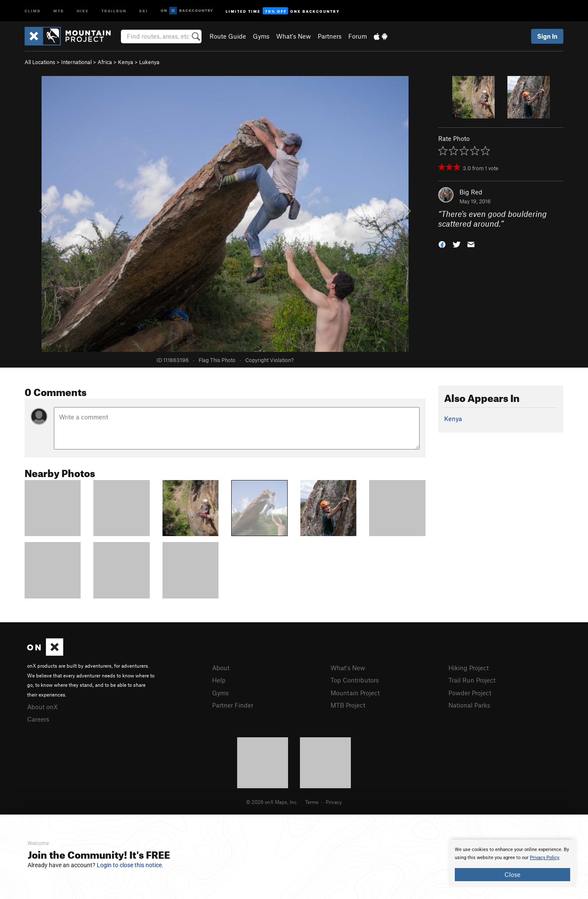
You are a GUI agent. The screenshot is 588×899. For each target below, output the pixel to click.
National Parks (469, 705)
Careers (38, 719)
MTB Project (348, 705)
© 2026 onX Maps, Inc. (272, 802)
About (221, 668)
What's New (294, 36)
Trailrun (114, 10)
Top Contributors (355, 680)
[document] (512, 863)
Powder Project (470, 693)
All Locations (40, 62)
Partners (330, 36)
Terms (312, 802)
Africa (105, 62)
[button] (442, 243)
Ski (144, 10)
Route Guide (228, 36)
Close (512, 874)
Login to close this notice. (130, 865)
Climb (33, 10)
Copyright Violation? (269, 360)
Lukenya (149, 62)
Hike (83, 10)
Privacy (334, 802)
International (76, 62)
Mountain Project (355, 693)
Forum (358, 36)
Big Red (471, 192)
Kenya (126, 62)
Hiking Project (469, 668)
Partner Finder (233, 705)
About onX (42, 707)
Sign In (547, 36)
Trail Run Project (472, 680)
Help (219, 680)
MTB (59, 10)
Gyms (261, 36)
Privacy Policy (545, 858)
